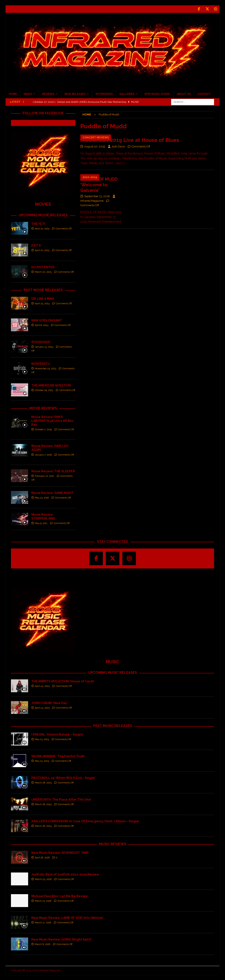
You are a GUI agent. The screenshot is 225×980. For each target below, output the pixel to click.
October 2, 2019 (43, 429)
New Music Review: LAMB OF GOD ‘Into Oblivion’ (68, 918)
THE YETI (38, 224)
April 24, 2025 (42, 686)
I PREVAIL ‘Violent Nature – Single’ (57, 735)
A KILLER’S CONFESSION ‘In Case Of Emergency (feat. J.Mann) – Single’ (85, 821)
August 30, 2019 (95, 146)
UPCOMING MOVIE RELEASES (43, 215)
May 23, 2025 (42, 739)
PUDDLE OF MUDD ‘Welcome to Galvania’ (99, 185)
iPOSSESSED (41, 342)
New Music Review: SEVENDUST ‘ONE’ (60, 853)
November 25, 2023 (45, 369)
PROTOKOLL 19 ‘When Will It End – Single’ (63, 778)
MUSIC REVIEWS (113, 844)
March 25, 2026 (43, 879)
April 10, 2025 (42, 229)
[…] (123, 163)
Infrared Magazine (92, 201)
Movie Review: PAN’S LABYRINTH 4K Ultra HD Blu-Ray (53, 421)
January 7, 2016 (43, 455)
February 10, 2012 (44, 476)
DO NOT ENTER (43, 267)
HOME (13, 94)
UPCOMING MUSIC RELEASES (113, 673)
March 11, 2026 (43, 923)
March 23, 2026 (43, 901)
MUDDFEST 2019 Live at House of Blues (130, 140)
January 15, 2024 (44, 347)
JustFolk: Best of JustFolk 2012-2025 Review (65, 874)
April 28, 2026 (42, 858)
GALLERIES (127, 94)
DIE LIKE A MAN (43, 298)
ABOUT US (184, 94)
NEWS (28, 94)
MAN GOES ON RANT (47, 320)
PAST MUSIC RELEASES (113, 726)
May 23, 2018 (42, 498)
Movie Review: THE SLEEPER (53, 471)
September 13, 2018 (97, 196)
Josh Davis (118, 146)
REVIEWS (48, 94)
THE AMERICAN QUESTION (51, 385)
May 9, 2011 (41, 523)
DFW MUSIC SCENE (157, 94)
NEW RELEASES (75, 94)
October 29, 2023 (44, 390)
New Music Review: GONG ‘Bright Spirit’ (61, 939)
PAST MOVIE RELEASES (43, 290)
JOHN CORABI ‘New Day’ (50, 703)
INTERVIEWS (104, 94)
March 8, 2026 (43, 944)
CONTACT (204, 94)
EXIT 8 (36, 245)
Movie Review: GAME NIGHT (52, 493)
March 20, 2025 (43, 272)
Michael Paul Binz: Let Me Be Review (60, 896)
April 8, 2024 (42, 325)
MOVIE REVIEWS (43, 408)
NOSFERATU (41, 364)
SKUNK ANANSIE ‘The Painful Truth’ (58, 756)
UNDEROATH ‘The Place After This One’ (61, 800)
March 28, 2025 (43, 783)
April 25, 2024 (42, 304)
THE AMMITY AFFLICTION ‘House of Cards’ (63, 681)
